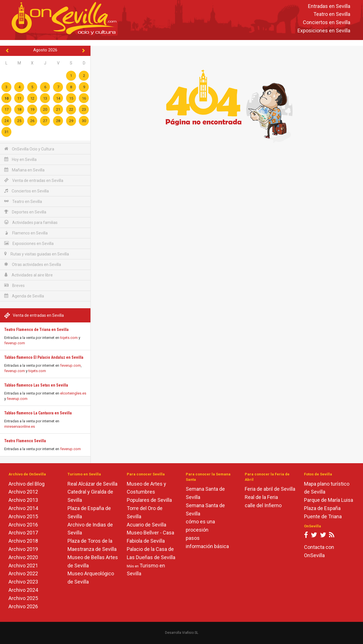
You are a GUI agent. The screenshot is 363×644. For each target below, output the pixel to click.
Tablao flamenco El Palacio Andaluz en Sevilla (44, 357)
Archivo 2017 (23, 533)
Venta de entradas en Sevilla (34, 180)
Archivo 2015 (23, 516)
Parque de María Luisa (329, 500)
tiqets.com (69, 338)
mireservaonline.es (20, 426)
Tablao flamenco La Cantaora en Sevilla (38, 413)
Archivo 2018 (23, 541)
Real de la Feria (261, 497)
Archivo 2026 (23, 606)
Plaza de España (322, 508)
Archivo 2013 (23, 500)
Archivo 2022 (23, 573)
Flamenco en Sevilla (26, 233)
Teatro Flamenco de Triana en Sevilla (36, 330)
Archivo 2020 (23, 557)
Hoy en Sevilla (20, 159)
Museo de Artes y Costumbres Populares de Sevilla (149, 492)
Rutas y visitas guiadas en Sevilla (37, 254)
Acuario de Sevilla (146, 525)
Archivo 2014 (23, 508)
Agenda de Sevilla (24, 296)
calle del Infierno (263, 505)
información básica (207, 546)
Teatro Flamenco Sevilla (25, 441)
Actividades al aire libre (29, 275)
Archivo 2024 (23, 590)
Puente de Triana (323, 516)
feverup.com (15, 343)
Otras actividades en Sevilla (33, 264)
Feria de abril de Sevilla (270, 489)
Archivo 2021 (23, 566)
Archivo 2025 (23, 598)
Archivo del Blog (27, 484)
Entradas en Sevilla (329, 6)
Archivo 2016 (23, 525)
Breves (14, 285)
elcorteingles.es (73, 393)
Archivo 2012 (23, 492)
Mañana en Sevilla (24, 170)
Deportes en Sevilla (25, 212)
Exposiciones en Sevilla (324, 31)
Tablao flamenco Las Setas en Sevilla (36, 385)
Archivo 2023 (23, 582)
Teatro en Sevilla (332, 14)
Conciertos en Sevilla (327, 23)
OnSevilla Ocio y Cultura (29, 149)
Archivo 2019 (23, 549)
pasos (193, 538)
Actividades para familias (31, 222)
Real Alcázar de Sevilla (92, 484)
